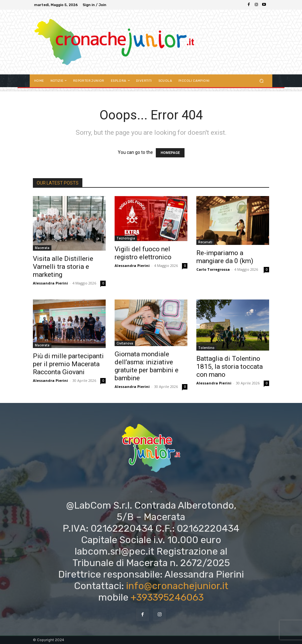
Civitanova (125, 343)
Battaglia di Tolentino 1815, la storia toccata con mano (230, 367)
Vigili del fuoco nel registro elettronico (143, 253)
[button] (262, 81)
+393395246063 (167, 597)
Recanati (205, 242)
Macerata (42, 248)
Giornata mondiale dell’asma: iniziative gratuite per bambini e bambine (147, 366)
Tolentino (206, 348)
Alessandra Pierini (50, 283)
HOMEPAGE (170, 153)
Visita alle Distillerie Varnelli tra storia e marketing (63, 267)
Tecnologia (126, 238)
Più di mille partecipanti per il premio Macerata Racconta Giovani (68, 364)
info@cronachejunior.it (177, 586)
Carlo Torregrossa (213, 269)
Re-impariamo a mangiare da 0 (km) (225, 257)
